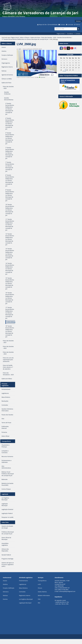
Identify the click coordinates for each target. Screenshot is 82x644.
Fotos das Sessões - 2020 (49, 37)
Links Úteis (5, 522)
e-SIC (39, 584)
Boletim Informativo (44, 595)
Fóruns (40, 588)
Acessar (78, 21)
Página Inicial (61, 34)
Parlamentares (23, 581)
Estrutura (6, 592)
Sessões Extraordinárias (64, 37)
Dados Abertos (42, 592)
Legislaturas (23, 584)
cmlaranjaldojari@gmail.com (67, 591)
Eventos (5, 599)
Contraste (70, 25)
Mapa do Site (43, 25)
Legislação (5, 494)
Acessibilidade (53, 25)
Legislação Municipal (25, 603)
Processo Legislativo (5, 385)
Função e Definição (9, 588)
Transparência (6, 441)
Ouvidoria (70, 34)
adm (20, 49)
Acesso (5, 581)
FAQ (39, 599)
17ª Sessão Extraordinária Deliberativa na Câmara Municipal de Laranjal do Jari (25, 39)
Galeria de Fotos (35, 37)
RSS (39, 603)
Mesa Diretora (23, 588)
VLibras (78, 25)
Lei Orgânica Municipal (26, 599)
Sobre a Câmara (25, 37)
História (5, 584)
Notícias (5, 595)
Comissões (22, 592)
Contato (63, 25)
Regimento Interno (25, 595)
